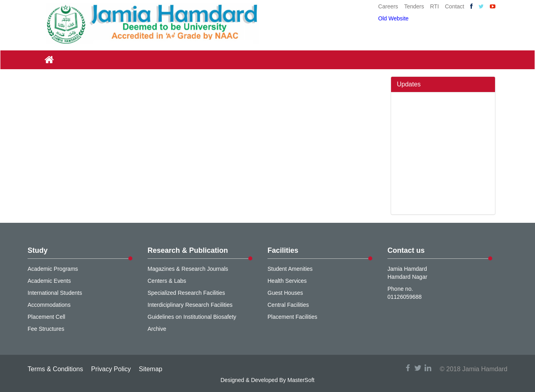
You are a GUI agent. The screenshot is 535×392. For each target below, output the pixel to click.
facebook (408, 368)
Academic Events (49, 281)
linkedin (428, 368)
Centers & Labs (167, 281)
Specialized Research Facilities (186, 293)
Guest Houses (285, 293)
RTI (434, 6)
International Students (55, 293)
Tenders (414, 6)
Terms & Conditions (55, 369)
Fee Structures (46, 329)
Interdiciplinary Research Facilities (190, 305)
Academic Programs (53, 269)
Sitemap (151, 369)
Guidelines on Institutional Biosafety (192, 317)
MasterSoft (301, 380)
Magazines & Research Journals (188, 269)
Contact (455, 6)
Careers (388, 6)
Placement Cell (46, 317)
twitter (418, 368)
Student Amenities (290, 269)
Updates (409, 84)
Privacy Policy (111, 369)
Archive (157, 329)
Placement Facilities (292, 317)
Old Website (393, 18)
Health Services (287, 281)
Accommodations (49, 305)
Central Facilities (288, 305)
